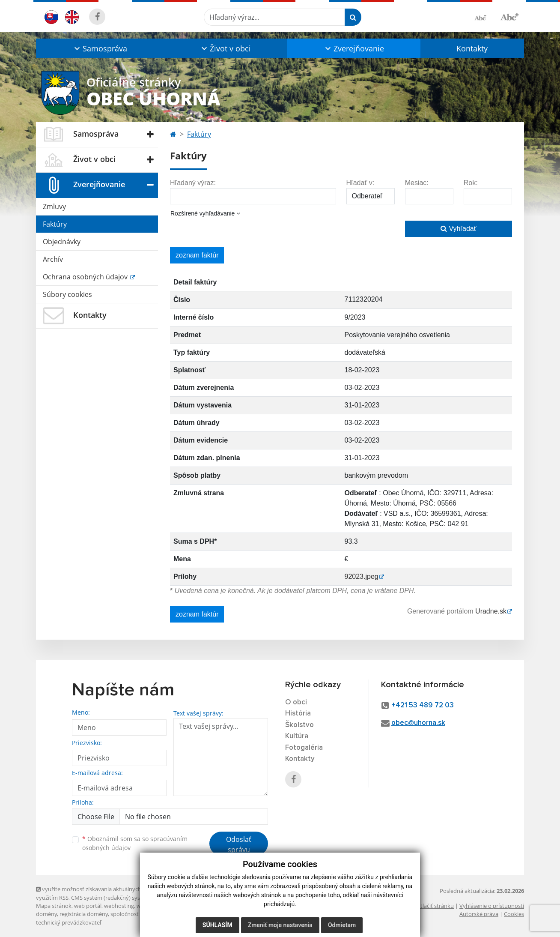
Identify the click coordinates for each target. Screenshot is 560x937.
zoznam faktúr (197, 255)
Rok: (471, 183)
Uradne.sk (491, 611)
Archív (53, 259)
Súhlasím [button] (217, 925)
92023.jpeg (362, 576)
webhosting (119, 906)
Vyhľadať (459, 229)
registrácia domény (84, 914)
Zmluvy (54, 207)
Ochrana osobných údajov (86, 277)
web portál (88, 906)
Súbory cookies (67, 294)
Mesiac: (417, 183)
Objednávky (62, 242)
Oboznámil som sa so (135, 843)
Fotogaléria (304, 748)
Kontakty (472, 48)
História (298, 714)
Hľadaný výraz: (193, 183)
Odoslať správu (239, 844)
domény (46, 914)
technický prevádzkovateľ (69, 922)
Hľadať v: (360, 183)
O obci (296, 702)
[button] (100, 48)
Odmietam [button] (342, 925)
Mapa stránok (54, 906)
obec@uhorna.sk (418, 723)
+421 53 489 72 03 (423, 705)
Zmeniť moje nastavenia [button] (280, 925)
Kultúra (297, 736)
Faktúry (55, 224)
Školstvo (299, 725)
